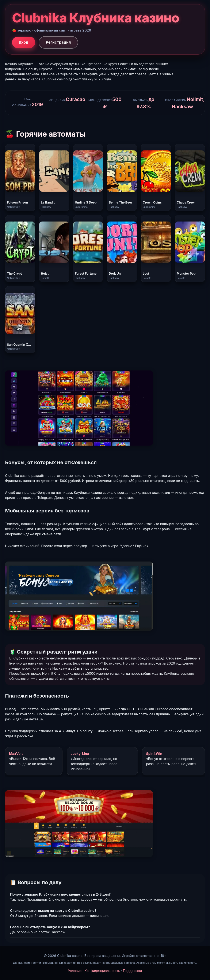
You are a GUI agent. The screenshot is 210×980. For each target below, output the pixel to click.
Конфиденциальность (102, 971)
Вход (24, 42)
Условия (75, 971)
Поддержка (132, 971)
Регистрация (58, 42)
